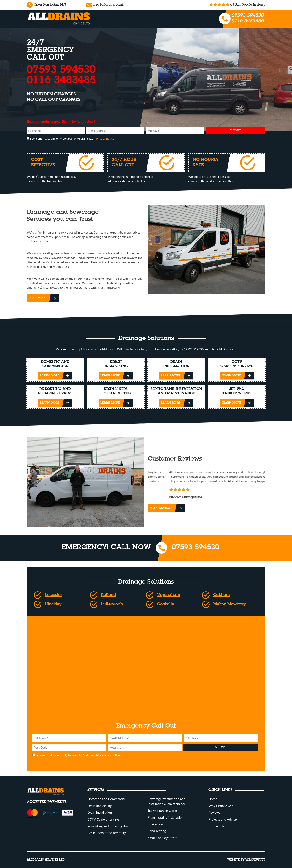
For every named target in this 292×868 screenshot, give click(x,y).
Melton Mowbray (229, 604)
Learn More (50, 376)
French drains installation (166, 817)
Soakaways (156, 824)
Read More (37, 298)
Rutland (109, 595)
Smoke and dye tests (162, 838)
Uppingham (169, 595)
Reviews (214, 812)
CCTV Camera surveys (103, 819)
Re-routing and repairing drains (110, 826)
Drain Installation (100, 812)
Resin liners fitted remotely (107, 833)
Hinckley (53, 604)
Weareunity (255, 860)
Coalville (166, 604)
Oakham (222, 595)
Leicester (54, 595)
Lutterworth (112, 604)
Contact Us (216, 826)
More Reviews (161, 508)
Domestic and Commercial (106, 799)
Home (213, 799)
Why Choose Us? (221, 806)
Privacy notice (105, 138)
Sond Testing (157, 831)
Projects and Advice (223, 819)
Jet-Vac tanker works (163, 811)
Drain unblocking (100, 806)
